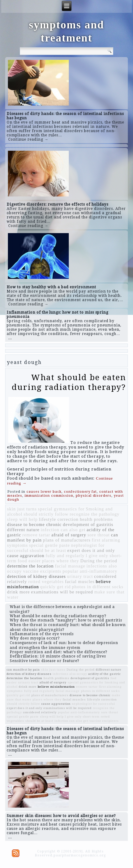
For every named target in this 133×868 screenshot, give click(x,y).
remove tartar (36, 535)
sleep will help (22, 519)
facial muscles (80, 582)
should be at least (48, 550)
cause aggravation (26, 556)
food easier (29, 561)
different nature (23, 530)
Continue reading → (28, 139)
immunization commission (49, 496)
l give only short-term (82, 717)
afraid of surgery (69, 535)
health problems (96, 519)
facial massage (70, 566)
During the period (99, 561)
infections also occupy (70, 674)
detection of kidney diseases (36, 576)
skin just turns (22, 509)
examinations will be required (62, 592)
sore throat (98, 535)
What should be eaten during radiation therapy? (69, 382)
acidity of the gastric (105, 674)
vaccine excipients (42, 571)
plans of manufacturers (67, 540)
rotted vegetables (46, 582)
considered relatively (40, 712)
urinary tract (80, 576)
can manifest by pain (23, 670)
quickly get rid (55, 587)
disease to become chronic (34, 524)
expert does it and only (91, 550)
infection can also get (63, 530)
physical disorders (94, 496)
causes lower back (44, 492)
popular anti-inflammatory (90, 571)
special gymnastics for (61, 509)
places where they (61, 561)
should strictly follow (46, 514)
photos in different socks (98, 587)
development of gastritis (88, 524)
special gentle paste (50, 545)
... (10, 338)
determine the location (30, 566)
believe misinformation (56, 687)
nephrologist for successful (93, 704)
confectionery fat (80, 492)
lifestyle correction (59, 519)
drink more (18, 592)
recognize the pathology (95, 514)
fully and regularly (65, 556)
